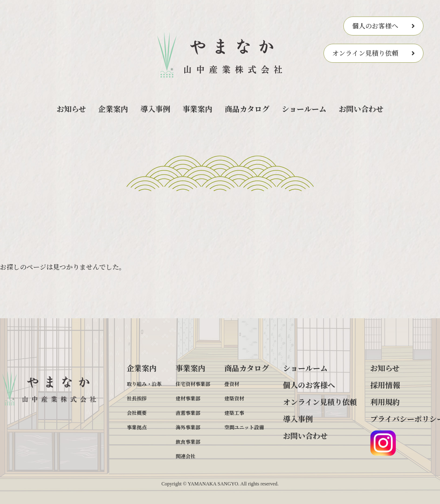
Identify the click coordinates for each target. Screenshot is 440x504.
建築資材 (234, 398)
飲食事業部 (188, 441)
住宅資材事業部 (193, 384)
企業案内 (113, 109)
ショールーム (304, 109)
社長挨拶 (137, 398)
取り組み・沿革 (144, 384)
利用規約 (385, 402)
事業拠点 (137, 427)
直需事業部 (188, 413)
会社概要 (137, 413)
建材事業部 (188, 398)
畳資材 (232, 384)
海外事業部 (188, 427)
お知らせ (71, 109)
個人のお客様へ (375, 26)
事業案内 (197, 109)
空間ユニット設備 (244, 427)
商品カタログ (247, 109)
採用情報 (385, 385)
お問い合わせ (361, 109)
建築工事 (234, 413)
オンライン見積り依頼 (365, 53)
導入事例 (155, 109)
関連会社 (186, 456)
